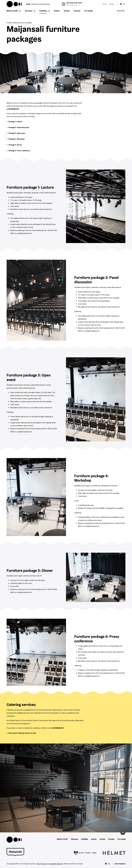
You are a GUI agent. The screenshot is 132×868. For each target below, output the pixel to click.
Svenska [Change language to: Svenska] (111, 4)
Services (29, 11)
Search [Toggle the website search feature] (121, 11)
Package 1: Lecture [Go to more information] (15, 122)
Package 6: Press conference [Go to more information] (19, 151)
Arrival (67, 11)
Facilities (43, 11)
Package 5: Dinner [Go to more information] (15, 145)
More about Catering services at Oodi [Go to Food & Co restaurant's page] (22, 733)
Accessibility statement (56, 864)
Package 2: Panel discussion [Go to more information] (19, 127)
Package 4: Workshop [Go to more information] (16, 139)
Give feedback (120, 864)
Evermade (79, 864)
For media (89, 11)
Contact (77, 11)
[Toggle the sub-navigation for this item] (20, 11)
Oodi (14, 4)
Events (57, 11)
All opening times (73, 5)
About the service (42, 864)
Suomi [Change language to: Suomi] (105, 4)
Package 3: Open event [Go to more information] (17, 133)
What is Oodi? (12, 11)
